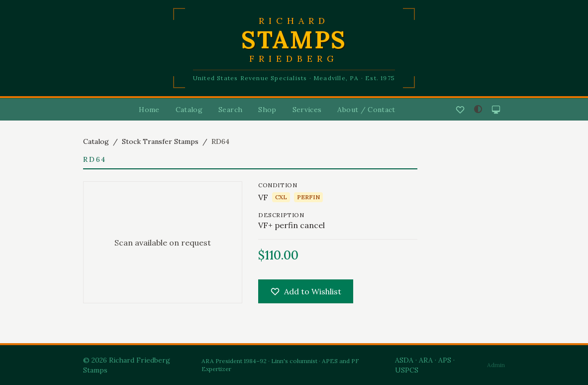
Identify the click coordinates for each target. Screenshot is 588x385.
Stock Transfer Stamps (160, 141)
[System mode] (496, 110)
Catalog (189, 110)
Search (230, 110)
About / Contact (366, 110)
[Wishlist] (460, 110)
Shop (267, 110)
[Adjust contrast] (478, 109)
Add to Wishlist (306, 291)
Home (149, 110)
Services (307, 110)
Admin (496, 365)
